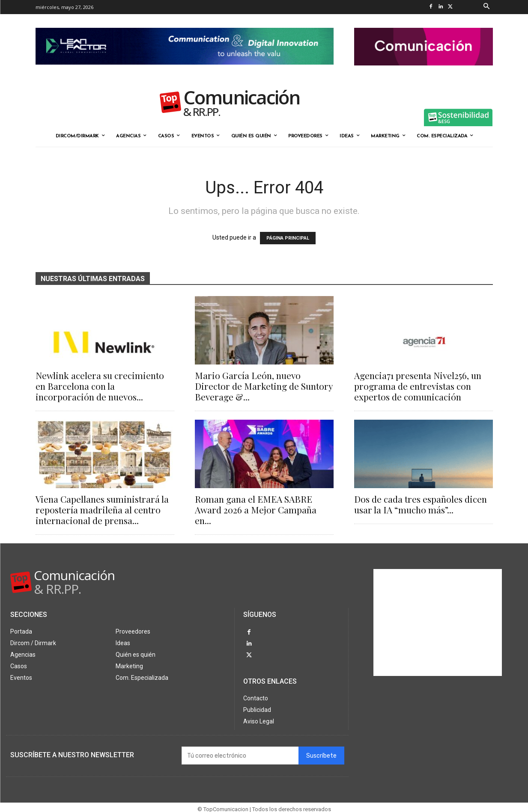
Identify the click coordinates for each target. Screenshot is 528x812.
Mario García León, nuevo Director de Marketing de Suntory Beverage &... (264, 386)
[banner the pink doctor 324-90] (424, 72)
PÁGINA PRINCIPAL (288, 238)
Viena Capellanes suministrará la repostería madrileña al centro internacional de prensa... (102, 510)
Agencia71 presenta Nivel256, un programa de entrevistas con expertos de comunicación (418, 386)
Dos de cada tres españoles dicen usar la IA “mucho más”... (421, 504)
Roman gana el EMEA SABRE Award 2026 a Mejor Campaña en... (256, 510)
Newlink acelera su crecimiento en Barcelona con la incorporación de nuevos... (100, 386)
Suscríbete (321, 752)
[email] (240, 752)
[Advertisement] (438, 622)
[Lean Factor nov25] (185, 71)
